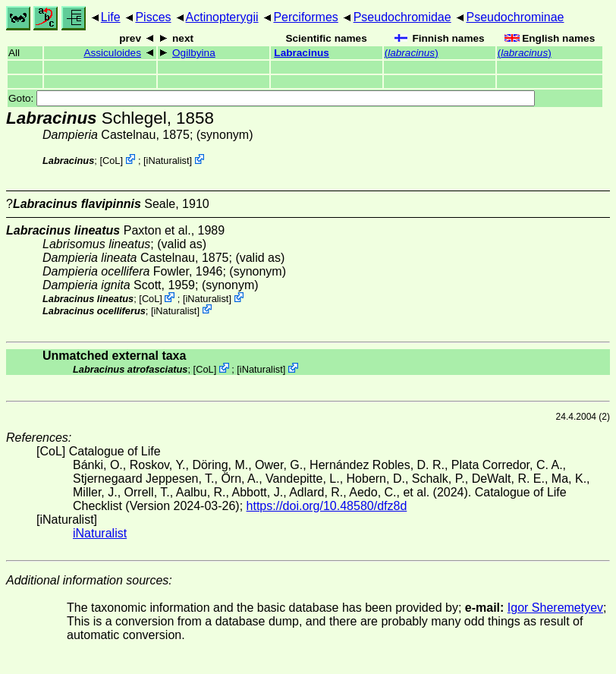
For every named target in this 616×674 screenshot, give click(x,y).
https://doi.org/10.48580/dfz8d (327, 506)
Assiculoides (112, 53)
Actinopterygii (222, 17)
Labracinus (302, 53)
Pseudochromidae (402, 17)
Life (111, 17)
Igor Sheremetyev (555, 608)
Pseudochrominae (515, 17)
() (412, 53)
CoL (111, 161)
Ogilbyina (194, 53)
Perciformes (305, 17)
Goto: (272, 98)
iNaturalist (168, 161)
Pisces (153, 17)
